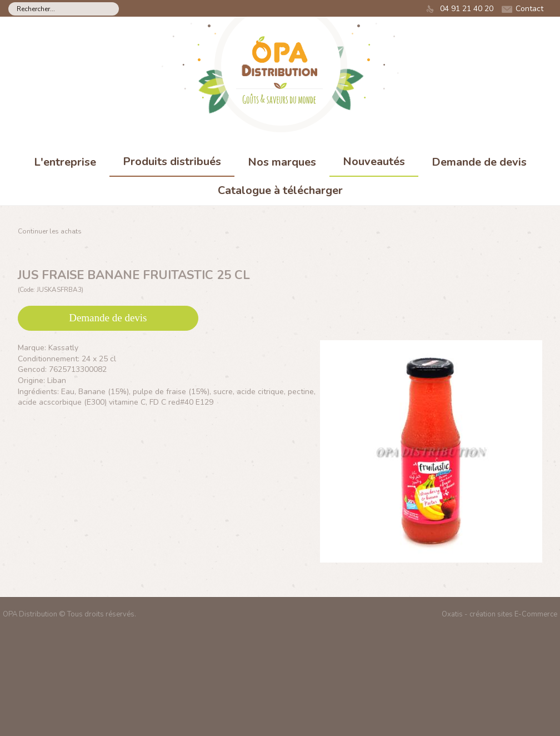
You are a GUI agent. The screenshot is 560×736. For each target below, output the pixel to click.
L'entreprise (65, 162)
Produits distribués (172, 161)
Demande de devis (479, 162)
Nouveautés (374, 161)
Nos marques (282, 162)
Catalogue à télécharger (280, 190)
